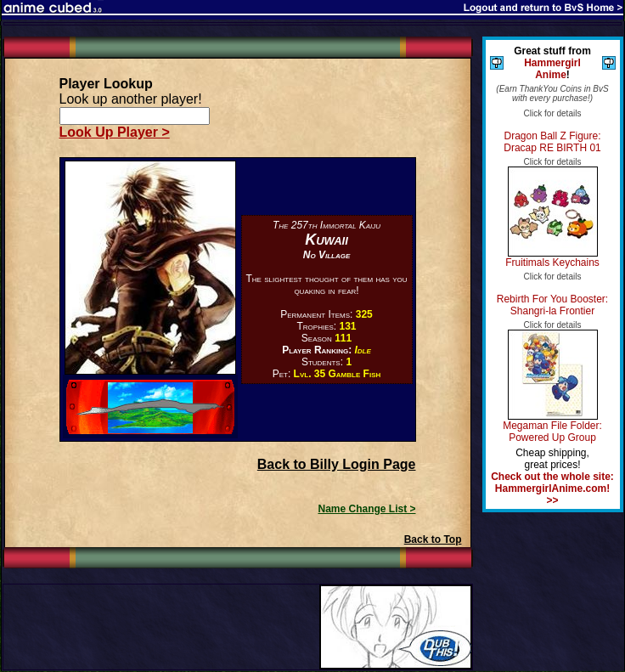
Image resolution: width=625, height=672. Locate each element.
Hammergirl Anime (552, 69)
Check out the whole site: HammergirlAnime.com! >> (552, 488)
